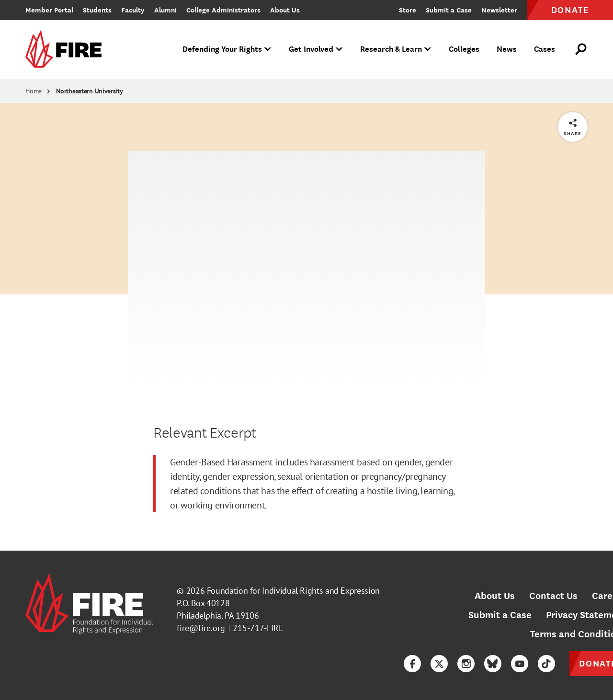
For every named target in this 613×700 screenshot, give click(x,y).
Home (34, 91)
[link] (67, 50)
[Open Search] (581, 49)
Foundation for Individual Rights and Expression (293, 591)
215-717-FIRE (258, 628)
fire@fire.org (201, 628)
